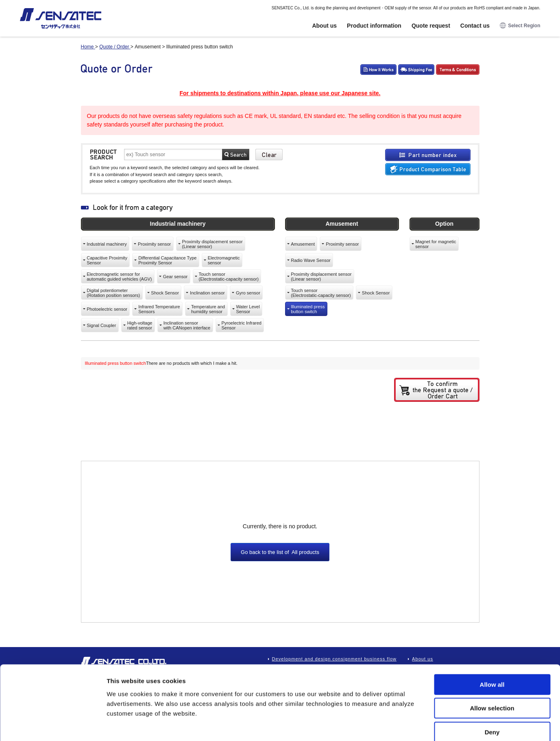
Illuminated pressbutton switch (308, 309)
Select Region (520, 26)
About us (324, 26)
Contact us (475, 26)
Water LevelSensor (248, 309)
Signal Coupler (101, 325)
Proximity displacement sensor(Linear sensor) (212, 244)
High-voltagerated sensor (140, 325)
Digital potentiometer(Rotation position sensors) (113, 293)
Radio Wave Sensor (311, 260)
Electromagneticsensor (224, 260)
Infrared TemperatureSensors (159, 309)
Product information (374, 26)
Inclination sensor (207, 293)
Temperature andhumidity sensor (208, 309)
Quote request (431, 26)
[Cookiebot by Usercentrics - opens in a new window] (53, 725)
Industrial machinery (107, 244)
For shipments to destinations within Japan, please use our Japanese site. (280, 93)
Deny (492, 689)
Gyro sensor (248, 293)
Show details (427, 725)
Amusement (303, 244)
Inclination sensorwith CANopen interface (187, 325)
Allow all (492, 642)
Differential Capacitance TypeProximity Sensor (167, 260)
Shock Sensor (165, 293)
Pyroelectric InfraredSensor (241, 325)
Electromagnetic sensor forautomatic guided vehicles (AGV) (119, 277)
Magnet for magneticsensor (436, 244)
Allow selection (492, 666)
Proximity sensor (154, 244)
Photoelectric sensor (107, 309)
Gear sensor (175, 277)
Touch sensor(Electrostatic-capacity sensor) (228, 277)
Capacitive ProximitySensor (107, 260)
